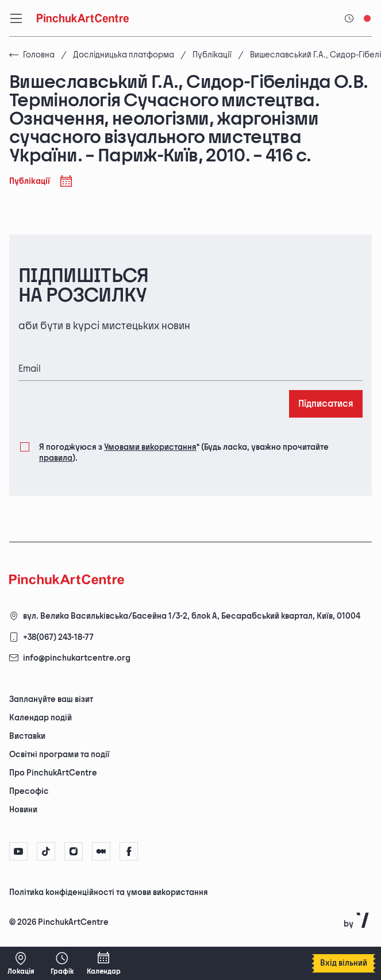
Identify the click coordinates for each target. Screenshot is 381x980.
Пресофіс (29, 791)
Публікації (212, 55)
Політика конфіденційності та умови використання (109, 892)
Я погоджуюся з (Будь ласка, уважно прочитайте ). (184, 452)
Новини (23, 810)
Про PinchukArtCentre (53, 773)
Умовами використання (150, 447)
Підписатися (326, 404)
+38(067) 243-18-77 (58, 637)
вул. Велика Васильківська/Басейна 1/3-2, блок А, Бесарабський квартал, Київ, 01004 (192, 616)
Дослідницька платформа (124, 55)
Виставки (27, 736)
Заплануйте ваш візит (51, 699)
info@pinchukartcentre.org (77, 658)
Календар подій (41, 718)
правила (56, 458)
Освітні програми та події (59, 755)
